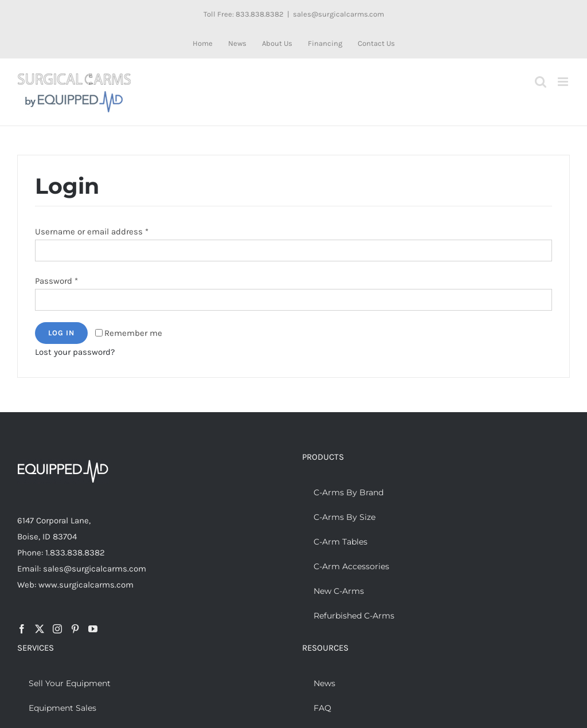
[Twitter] (40, 629)
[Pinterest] (75, 629)
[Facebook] (22, 629)
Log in (61, 333)
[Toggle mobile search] (541, 82)
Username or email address (92, 232)
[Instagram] (57, 629)
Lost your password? (75, 352)
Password (56, 281)
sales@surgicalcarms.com (338, 14)
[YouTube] (93, 629)
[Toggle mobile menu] (564, 82)
